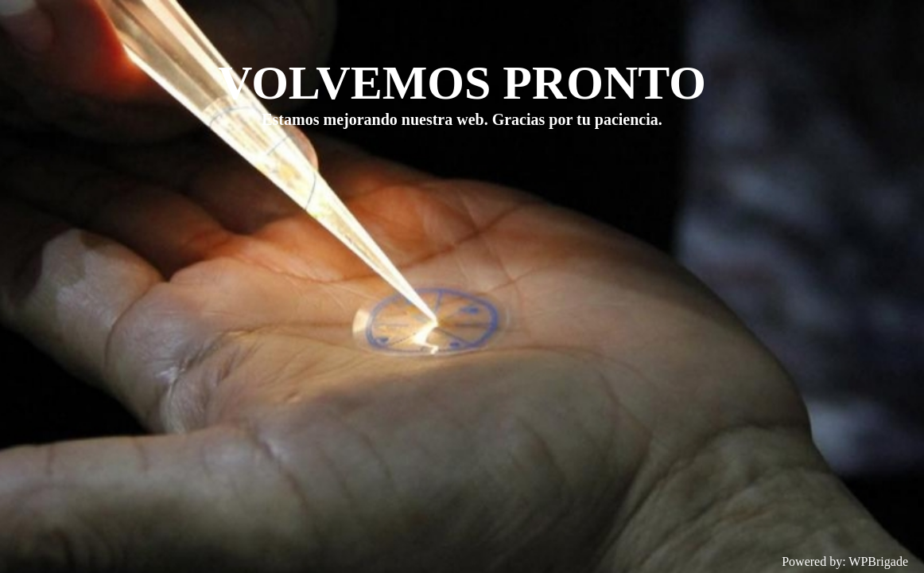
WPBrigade (878, 561)
